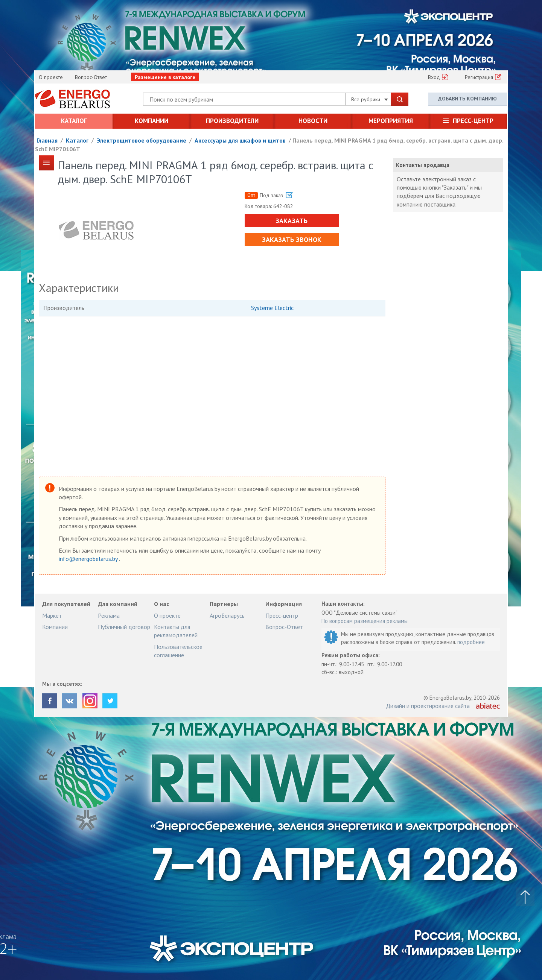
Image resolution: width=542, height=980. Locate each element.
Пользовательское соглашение (178, 651)
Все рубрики (370, 99)
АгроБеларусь (227, 615)
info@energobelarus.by (89, 559)
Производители (232, 121)
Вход (434, 77)
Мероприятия (391, 121)
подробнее (471, 642)
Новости (313, 121)
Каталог (74, 121)
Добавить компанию (467, 99)
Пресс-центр (473, 121)
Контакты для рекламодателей (176, 631)
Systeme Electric (272, 308)
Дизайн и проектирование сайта (428, 706)
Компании (151, 121)
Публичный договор (124, 627)
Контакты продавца (423, 165)
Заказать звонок (292, 239)
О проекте (51, 77)
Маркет (52, 615)
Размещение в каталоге (165, 77)
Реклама (109, 615)
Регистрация (479, 77)
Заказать (292, 221)
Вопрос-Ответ (91, 77)
